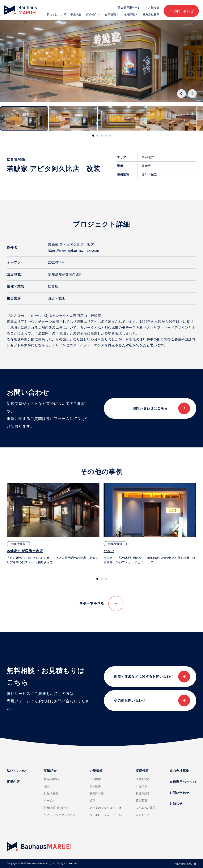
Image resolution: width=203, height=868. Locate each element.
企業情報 (110, 14)
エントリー (143, 815)
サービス (49, 801)
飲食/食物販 (51, 793)
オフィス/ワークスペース (60, 815)
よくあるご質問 (146, 808)
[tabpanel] (53, 524)
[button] (24, 118)
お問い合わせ (184, 11)
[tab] (93, 136)
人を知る (141, 786)
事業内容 (76, 14)
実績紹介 (92, 14)
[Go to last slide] (181, 94)
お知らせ (154, 7)
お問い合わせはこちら (150, 408)
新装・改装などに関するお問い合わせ (144, 676)
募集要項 (141, 801)
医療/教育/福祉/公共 (56, 808)
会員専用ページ (131, 7)
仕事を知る (143, 779)
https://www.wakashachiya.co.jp (73, 250)
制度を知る (143, 793)
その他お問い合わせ (130, 700)
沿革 (92, 801)
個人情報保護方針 (186, 864)
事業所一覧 (97, 793)
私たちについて (56, 14)
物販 (46, 786)
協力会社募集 (151, 14)
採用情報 (129, 14)
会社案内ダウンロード (106, 808)
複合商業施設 (52, 779)
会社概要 (95, 786)
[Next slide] (192, 94)
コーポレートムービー (105, 815)
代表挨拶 (95, 779)
